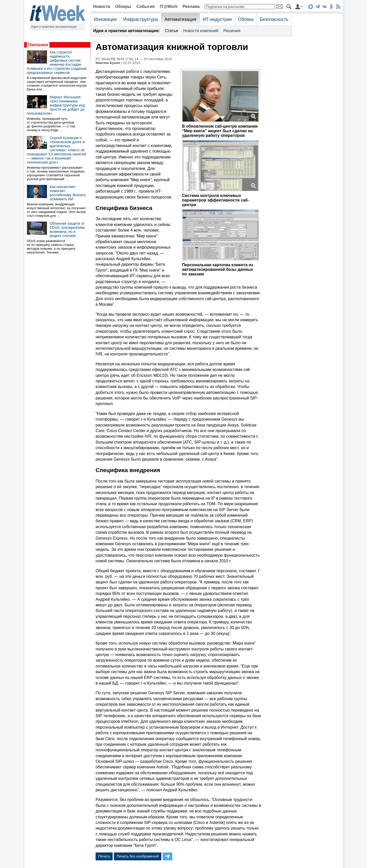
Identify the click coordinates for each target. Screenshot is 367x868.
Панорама (38, 45)
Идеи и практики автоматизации (54, 27)
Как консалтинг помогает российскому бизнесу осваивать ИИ (68, 193)
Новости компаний (201, 31)
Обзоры (123, 6)
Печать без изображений (138, 856)
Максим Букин (108, 63)
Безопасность (274, 19)
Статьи (172, 31)
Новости (102, 6)
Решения (232, 31)
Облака (246, 19)
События (146, 6)
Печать (104, 856)
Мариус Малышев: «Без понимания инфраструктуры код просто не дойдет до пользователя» (56, 105)
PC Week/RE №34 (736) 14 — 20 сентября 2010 (134, 59)
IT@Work (169, 6)
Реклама (191, 6)
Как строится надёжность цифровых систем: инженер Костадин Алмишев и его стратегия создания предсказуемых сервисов (57, 62)
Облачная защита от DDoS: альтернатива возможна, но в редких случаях (67, 230)
